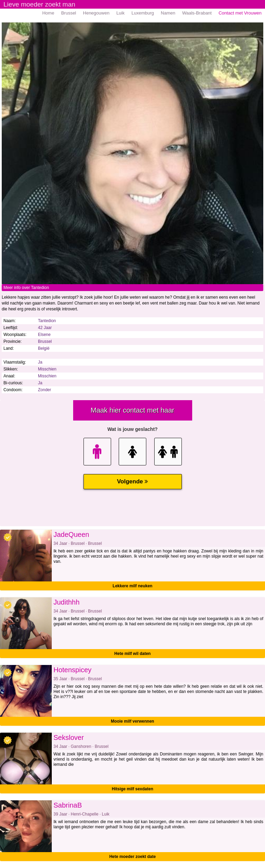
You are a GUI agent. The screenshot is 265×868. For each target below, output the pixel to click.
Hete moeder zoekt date (133, 857)
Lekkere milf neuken (132, 586)
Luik (120, 13)
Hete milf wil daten (132, 654)
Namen (168, 13)
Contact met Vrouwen (240, 13)
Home (48, 13)
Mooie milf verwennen (132, 721)
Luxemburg (143, 13)
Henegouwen (96, 13)
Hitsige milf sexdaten (132, 789)
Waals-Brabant (197, 13)
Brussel (68, 13)
